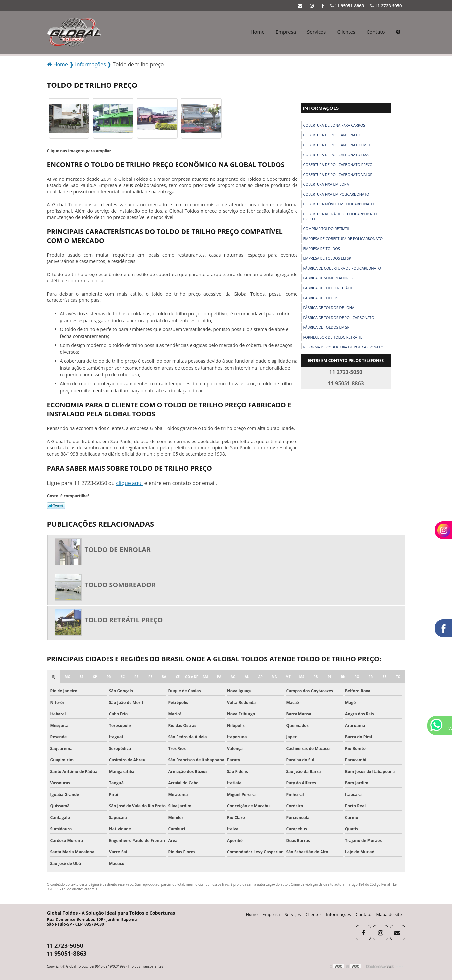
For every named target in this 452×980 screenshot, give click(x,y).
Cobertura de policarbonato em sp (338, 145)
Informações (321, 108)
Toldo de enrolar (118, 550)
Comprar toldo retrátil (327, 229)
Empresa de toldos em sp (327, 258)
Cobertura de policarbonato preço (338, 165)
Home (257, 32)
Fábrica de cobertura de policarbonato (342, 268)
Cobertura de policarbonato (332, 135)
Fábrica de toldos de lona (329, 308)
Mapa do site (389, 914)
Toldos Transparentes (146, 966)
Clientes (346, 32)
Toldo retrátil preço (124, 620)
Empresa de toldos (322, 248)
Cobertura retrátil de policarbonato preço (340, 216)
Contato (376, 32)
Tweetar (56, 506)
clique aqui (129, 483)
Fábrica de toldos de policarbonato (339, 317)
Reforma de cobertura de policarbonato (344, 347)
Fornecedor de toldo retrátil (333, 337)
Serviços (316, 32)
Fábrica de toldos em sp (327, 327)
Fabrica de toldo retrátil (328, 288)
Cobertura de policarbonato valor (338, 174)
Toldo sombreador (120, 585)
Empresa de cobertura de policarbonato (343, 239)
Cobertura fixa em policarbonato (336, 194)
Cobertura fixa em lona (326, 184)
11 (386, 6)
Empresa (286, 32)
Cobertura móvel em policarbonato (339, 204)
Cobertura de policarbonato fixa (336, 155)
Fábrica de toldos (321, 298)
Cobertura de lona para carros (334, 125)
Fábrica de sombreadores (328, 278)
